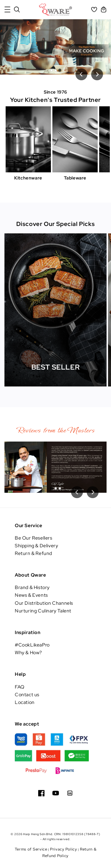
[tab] (52, 70)
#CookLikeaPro (32, 645)
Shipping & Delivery (36, 546)
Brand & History (32, 587)
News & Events (31, 595)
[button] (7, 9)
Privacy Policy (64, 849)
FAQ (20, 687)
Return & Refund (33, 553)
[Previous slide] (81, 74)
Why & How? (28, 653)
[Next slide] (97, 74)
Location (25, 702)
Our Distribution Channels (44, 603)
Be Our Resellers (34, 538)
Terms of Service (31, 849)
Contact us (27, 695)
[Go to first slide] (93, 492)
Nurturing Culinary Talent (43, 611)
